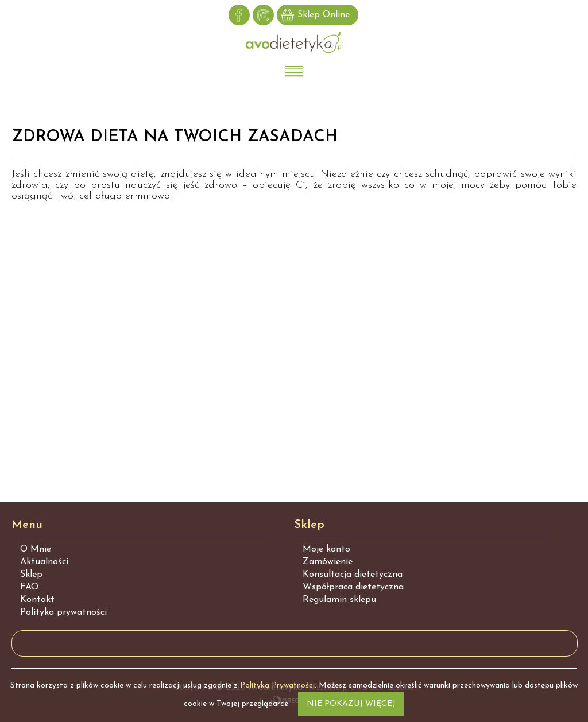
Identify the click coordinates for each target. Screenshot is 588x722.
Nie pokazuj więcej (351, 704)
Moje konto (326, 549)
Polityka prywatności (63, 612)
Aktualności (44, 562)
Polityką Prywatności (277, 686)
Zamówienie (328, 562)
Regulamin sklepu (339, 600)
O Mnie (36, 549)
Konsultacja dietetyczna (353, 575)
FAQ (30, 587)
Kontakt (37, 600)
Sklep (31, 575)
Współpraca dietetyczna (353, 587)
